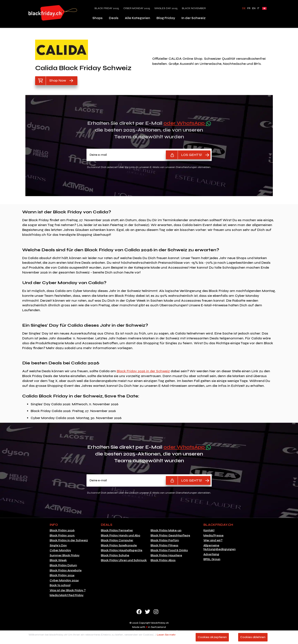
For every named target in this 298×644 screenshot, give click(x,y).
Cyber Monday (60, 550)
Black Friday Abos (163, 560)
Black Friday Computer (117, 540)
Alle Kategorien (137, 18)
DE (244, 8)
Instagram (156, 612)
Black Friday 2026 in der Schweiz (143, 371)
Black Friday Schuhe (115, 555)
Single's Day (58, 545)
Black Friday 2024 (62, 575)
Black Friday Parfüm (165, 540)
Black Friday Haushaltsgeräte (122, 550)
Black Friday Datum (63, 565)
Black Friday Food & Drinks (169, 550)
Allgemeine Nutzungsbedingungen (220, 548)
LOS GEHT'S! (192, 155)
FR (249, 8)
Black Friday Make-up (166, 530)
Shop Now (58, 80)
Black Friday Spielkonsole (119, 545)
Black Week (58, 560)
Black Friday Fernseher (117, 530)
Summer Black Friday (65, 555)
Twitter (148, 612)
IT (258, 8)
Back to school (60, 585)
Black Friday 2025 (107, 8)
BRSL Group (212, 559)
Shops (98, 18)
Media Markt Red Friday (67, 595)
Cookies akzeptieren (212, 637)
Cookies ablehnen (253, 637)
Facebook (139, 612)
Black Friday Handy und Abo (121, 536)
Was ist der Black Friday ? (68, 590)
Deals (114, 18)
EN (254, 8)
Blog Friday (166, 18)
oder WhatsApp (187, 123)
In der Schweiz (194, 18)
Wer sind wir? (213, 540)
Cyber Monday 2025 (137, 8)
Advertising (211, 554)
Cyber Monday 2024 (64, 580)
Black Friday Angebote (66, 570)
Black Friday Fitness (164, 545)
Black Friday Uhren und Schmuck (124, 560)
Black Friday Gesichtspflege (170, 536)
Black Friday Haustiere (166, 555)
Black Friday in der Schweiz (69, 540)
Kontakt (209, 530)
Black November (194, 8)
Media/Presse (214, 536)
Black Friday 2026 (62, 530)
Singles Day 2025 (166, 8)
